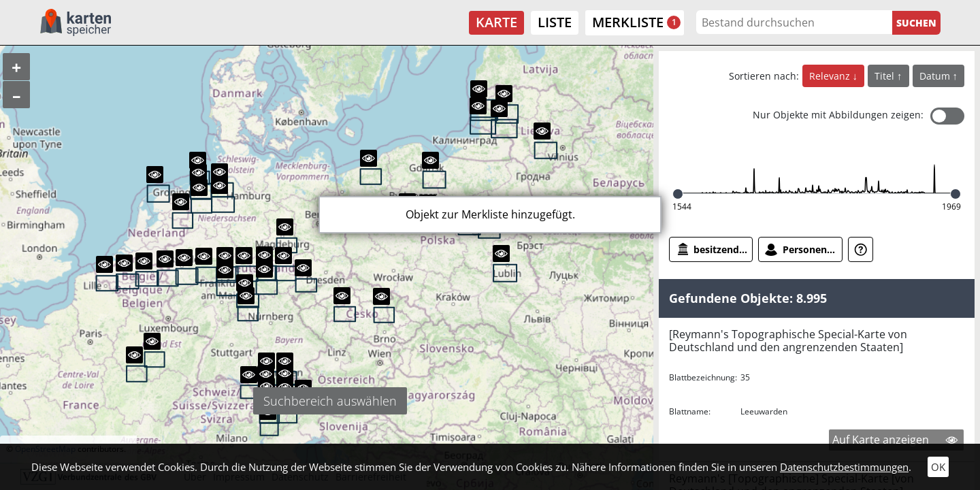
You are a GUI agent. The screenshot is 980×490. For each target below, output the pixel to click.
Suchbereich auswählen (330, 401)
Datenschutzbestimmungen (844, 467)
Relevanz (831, 76)
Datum (936, 76)
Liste (555, 22)
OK (938, 467)
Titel (886, 76)
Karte (496, 22)
